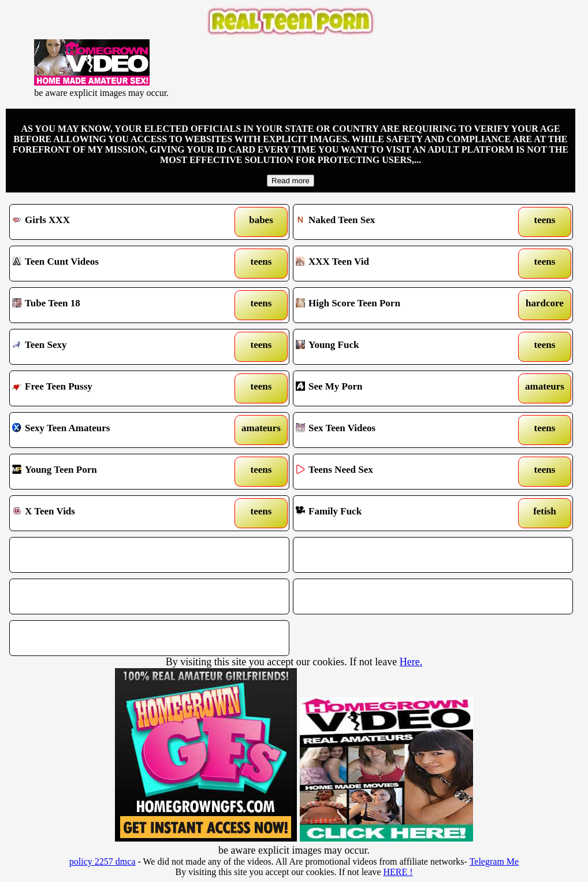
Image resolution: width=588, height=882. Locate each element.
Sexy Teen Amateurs (113, 430)
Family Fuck (396, 513)
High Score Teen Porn (396, 305)
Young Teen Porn (113, 472)
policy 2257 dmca (103, 861)
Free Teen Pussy (113, 388)
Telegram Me (494, 861)
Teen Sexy (113, 347)
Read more (291, 181)
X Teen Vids (113, 513)
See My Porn (396, 388)
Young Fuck (396, 347)
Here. (411, 662)
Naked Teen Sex (396, 222)
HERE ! (398, 872)
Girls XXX (113, 222)
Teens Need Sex (396, 472)
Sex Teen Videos (396, 430)
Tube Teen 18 (113, 305)
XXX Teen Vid (396, 264)
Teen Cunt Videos (113, 264)
